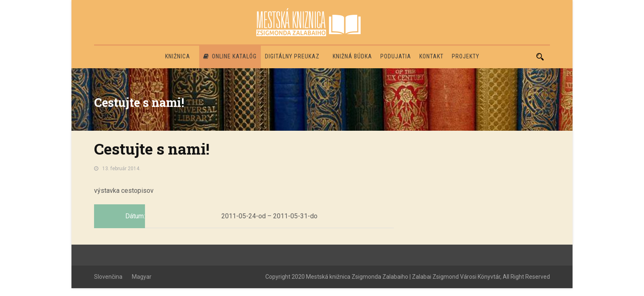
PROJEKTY (466, 56)
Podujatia (396, 56)
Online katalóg (230, 56)
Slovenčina (108, 277)
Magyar (142, 277)
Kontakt (431, 56)
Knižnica (178, 56)
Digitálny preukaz (292, 56)
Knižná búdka (352, 56)
